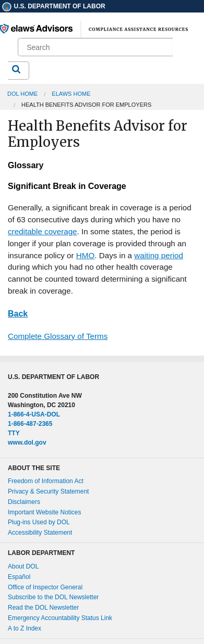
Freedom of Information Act (46, 481)
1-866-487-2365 (30, 424)
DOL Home (22, 94)
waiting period (159, 255)
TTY (14, 433)
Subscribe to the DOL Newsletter (53, 597)
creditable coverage (43, 231)
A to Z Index (25, 628)
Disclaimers (24, 502)
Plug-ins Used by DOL (39, 522)
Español (19, 577)
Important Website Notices (45, 512)
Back (18, 314)
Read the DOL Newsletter (43, 608)
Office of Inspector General (45, 587)
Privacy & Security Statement (48, 491)
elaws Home (71, 94)
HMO (85, 255)
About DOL (23, 566)
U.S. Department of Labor (53, 6)
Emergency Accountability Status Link (60, 618)
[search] (98, 47)
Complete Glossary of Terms (58, 336)
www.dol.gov (27, 443)
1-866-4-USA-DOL (34, 414)
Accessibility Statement (40, 533)
